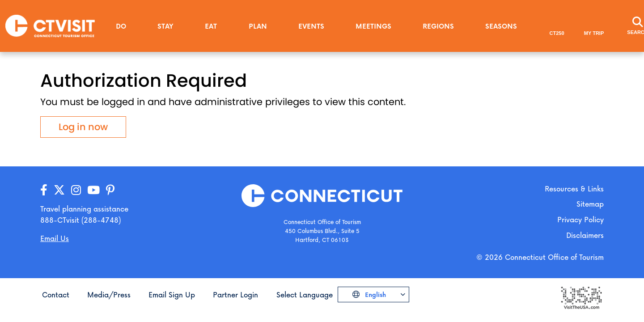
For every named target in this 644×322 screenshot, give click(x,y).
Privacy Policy (580, 219)
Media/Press (109, 294)
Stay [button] (165, 26)
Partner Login (235, 294)
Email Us (55, 238)
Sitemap (590, 204)
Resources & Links (574, 189)
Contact (56, 294)
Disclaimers (585, 235)
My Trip (594, 33)
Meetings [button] (373, 26)
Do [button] (121, 26)
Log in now (83, 127)
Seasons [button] (501, 26)
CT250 (557, 33)
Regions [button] (438, 26)
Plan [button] (258, 26)
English (375, 294)
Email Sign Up (172, 294)
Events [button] (311, 26)
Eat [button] (211, 26)
